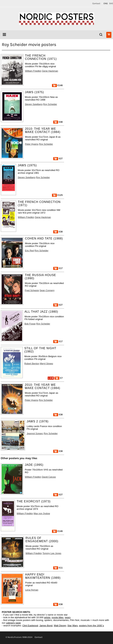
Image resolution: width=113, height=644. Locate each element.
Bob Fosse (30, 324)
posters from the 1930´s (92, 626)
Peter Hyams (32, 144)
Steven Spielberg (34, 104)
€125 (57, 195)
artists (47, 617)
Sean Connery (47, 290)
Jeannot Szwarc (35, 433)
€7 (59, 378)
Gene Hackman (50, 71)
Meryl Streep (46, 364)
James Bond (46, 626)
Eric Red (29, 251)
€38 (58, 232)
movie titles (57, 617)
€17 (58, 268)
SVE (111, 3)
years (68, 617)
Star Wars (73, 626)
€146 (57, 85)
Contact (96, 3)
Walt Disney (60, 626)
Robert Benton (32, 364)
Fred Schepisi (32, 290)
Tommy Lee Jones (52, 553)
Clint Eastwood (30, 626)
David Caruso (49, 477)
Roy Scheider (50, 104)
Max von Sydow (42, 513)
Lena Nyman (32, 590)
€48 (58, 122)
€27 (58, 158)
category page (13, 623)
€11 (58, 568)
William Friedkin (33, 71)
